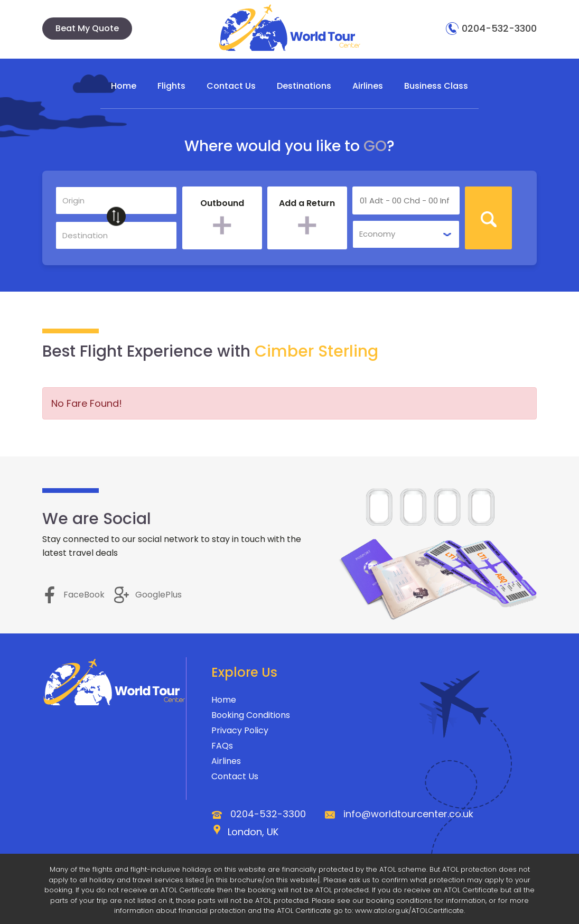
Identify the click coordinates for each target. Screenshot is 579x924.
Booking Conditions (251, 716)
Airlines (368, 86)
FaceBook (73, 595)
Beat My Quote (87, 28)
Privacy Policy (240, 731)
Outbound (222, 204)
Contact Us (231, 86)
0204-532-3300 (491, 28)
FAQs (222, 746)
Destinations (304, 86)
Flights (171, 86)
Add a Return (307, 204)
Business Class (436, 86)
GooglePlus (148, 595)
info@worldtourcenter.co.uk (408, 814)
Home (124, 86)
